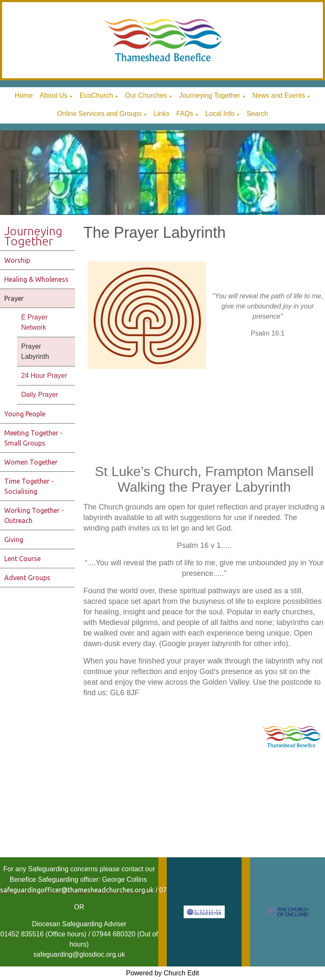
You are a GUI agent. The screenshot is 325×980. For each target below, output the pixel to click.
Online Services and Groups (99, 114)
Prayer (14, 298)
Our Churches (146, 95)
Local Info (220, 114)
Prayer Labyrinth (35, 351)
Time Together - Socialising (29, 486)
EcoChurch (96, 95)
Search (258, 114)
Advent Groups (27, 578)
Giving (14, 540)
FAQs (185, 114)
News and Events (279, 95)
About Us (54, 95)
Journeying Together (210, 95)
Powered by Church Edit (163, 973)
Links (161, 114)
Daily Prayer (40, 395)
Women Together (31, 462)
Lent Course (22, 559)
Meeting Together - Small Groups (33, 438)
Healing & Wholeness (36, 279)
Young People (25, 414)
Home (24, 95)
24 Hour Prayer (44, 376)
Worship (17, 260)
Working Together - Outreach (34, 515)
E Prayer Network (34, 322)
